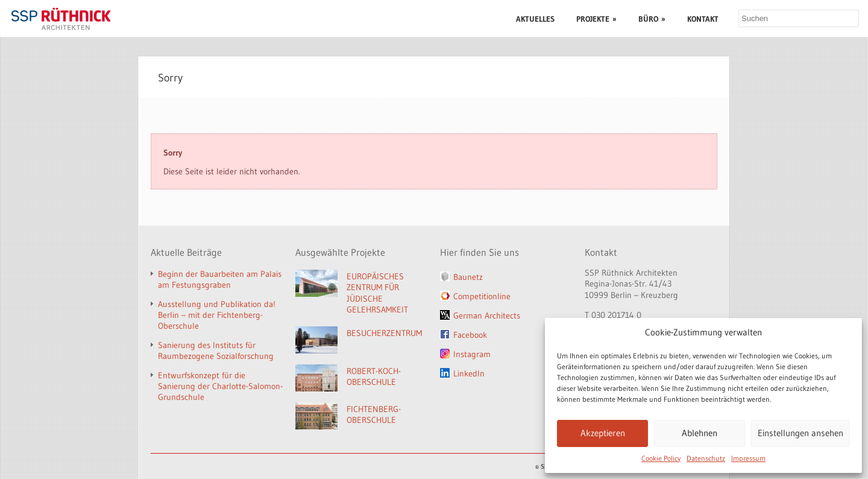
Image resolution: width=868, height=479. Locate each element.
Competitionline (482, 296)
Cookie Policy (661, 458)
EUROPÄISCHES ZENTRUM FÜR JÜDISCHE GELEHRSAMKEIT (377, 293)
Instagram (472, 354)
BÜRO (652, 19)
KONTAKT (703, 19)
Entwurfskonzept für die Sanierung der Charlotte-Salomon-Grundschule (220, 386)
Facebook (470, 335)
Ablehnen (700, 433)
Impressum (748, 458)
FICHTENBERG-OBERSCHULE (374, 415)
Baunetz (468, 277)
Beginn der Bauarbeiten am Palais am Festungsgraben (220, 279)
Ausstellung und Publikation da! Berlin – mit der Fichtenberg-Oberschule (217, 315)
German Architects (487, 316)
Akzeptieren (603, 433)
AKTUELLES (535, 19)
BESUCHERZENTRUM (384, 333)
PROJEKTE (596, 19)
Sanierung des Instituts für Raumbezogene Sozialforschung (216, 351)
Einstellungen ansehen (800, 433)
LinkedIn (469, 373)
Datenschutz (706, 458)
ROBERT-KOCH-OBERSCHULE (374, 377)
